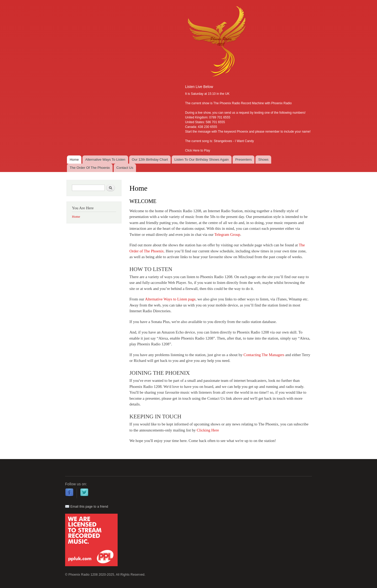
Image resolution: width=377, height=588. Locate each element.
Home (74, 160)
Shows (263, 160)
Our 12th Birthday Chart (150, 160)
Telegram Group (227, 235)
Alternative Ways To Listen (105, 160)
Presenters (244, 160)
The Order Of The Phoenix (90, 168)
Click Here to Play (198, 150)
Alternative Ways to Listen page (170, 299)
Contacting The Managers (264, 355)
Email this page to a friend (87, 507)
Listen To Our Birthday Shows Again (201, 160)
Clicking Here (208, 430)
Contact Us (125, 168)
